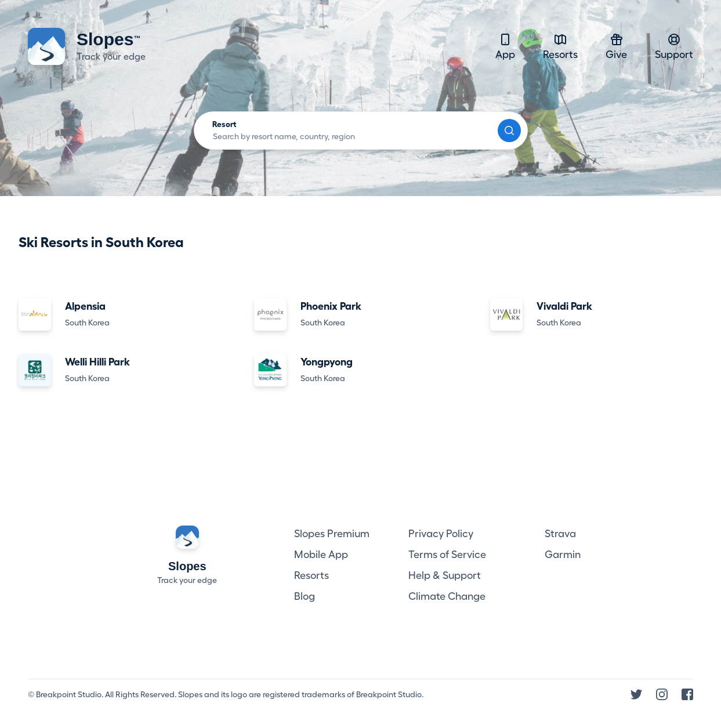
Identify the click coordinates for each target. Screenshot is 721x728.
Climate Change (447, 596)
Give (616, 46)
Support (674, 46)
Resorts (560, 46)
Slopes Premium (332, 534)
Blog (305, 596)
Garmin (563, 555)
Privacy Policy (441, 534)
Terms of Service (447, 555)
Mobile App (321, 555)
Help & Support (445, 575)
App (505, 46)
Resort (224, 124)
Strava (560, 534)
